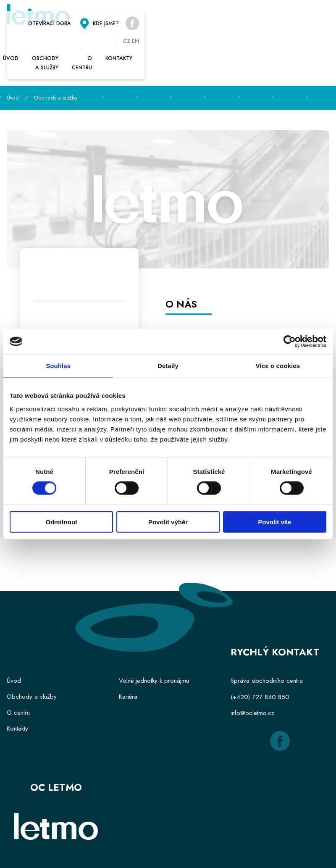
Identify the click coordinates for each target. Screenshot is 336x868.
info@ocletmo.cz (252, 679)
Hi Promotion (194, 850)
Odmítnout (61, 522)
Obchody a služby (118, 39)
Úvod (21, 39)
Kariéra (128, 663)
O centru (219, 39)
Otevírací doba (197, 18)
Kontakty (309, 39)
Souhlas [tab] (58, 366)
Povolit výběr (168, 522)
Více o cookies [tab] (278, 366)
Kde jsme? (266, 18)
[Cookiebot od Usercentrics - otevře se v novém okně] (290, 342)
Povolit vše (274, 522)
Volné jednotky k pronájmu (154, 647)
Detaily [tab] (168, 366)
